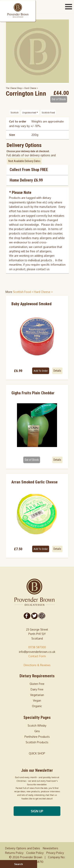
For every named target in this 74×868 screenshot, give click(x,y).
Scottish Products (37, 742)
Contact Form (37, 656)
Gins (37, 731)
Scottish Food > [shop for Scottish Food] (23, 292)
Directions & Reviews (37, 665)
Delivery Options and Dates (23, 848)
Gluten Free (37, 684)
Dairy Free (37, 689)
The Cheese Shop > (15, 88)
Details (57, 371)
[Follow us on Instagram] (42, 616)
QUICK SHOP (37, 753)
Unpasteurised (30, 112)
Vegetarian (37, 695)
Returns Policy (14, 853)
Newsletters (51, 848)
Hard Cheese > (31, 88)
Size (12, 135)
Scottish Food (48, 112)
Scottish (15, 112)
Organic (37, 706)
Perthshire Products (37, 737)
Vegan (37, 700)
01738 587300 (37, 647)
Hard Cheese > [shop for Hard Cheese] (43, 292)
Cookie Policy (35, 853)
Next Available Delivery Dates (24, 161)
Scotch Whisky (37, 726)
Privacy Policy (55, 853)
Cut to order (18, 121)
